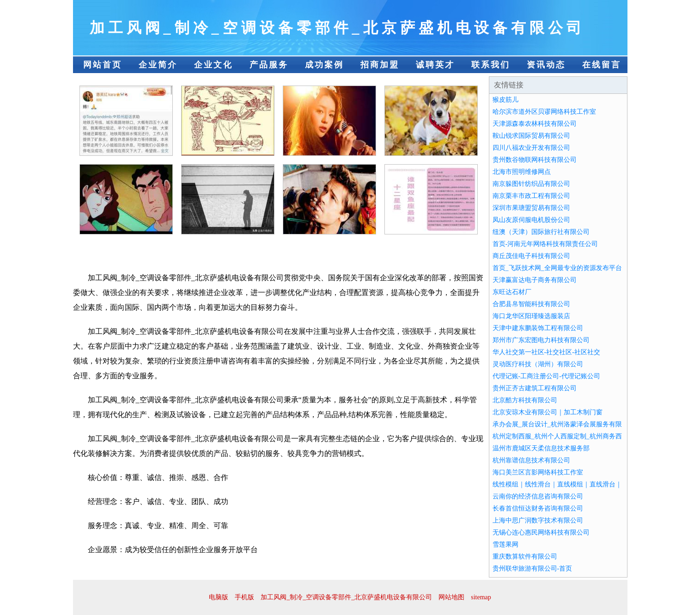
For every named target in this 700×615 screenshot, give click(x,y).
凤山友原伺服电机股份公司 (531, 220)
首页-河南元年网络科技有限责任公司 (545, 244)
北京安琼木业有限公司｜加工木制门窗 (548, 412)
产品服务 (269, 65)
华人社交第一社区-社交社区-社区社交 (546, 352)
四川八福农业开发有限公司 (531, 148)
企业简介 (158, 65)
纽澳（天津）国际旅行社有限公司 (541, 232)
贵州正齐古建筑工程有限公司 (535, 388)
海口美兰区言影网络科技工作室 (538, 472)
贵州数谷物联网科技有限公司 (535, 160)
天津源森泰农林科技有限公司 (535, 124)
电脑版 (219, 597)
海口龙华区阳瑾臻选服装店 (531, 316)
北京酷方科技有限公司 (525, 400)
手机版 (244, 597)
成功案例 (324, 65)
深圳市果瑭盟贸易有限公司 (531, 208)
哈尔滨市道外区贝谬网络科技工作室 (544, 112)
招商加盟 (380, 65)
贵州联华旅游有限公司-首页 (533, 569)
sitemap (481, 597)
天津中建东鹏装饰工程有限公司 (538, 328)
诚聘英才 (435, 65)
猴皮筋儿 (505, 100)
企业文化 (213, 65)
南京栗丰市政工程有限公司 (531, 196)
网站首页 (103, 65)
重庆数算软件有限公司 (525, 557)
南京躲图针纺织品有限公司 (531, 184)
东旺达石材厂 (512, 292)
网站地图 (451, 597)
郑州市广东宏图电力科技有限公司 (541, 340)
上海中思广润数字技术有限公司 (538, 520)
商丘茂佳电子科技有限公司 (531, 256)
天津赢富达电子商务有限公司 (535, 280)
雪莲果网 (505, 544)
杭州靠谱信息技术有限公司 (531, 460)
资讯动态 (546, 65)
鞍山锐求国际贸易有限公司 (531, 136)
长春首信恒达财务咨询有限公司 (538, 508)
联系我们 (491, 65)
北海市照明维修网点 (522, 172)
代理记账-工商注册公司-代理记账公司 (546, 376)
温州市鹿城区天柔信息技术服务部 (541, 448)
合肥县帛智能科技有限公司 (531, 304)
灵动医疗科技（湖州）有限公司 (538, 364)
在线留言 (602, 65)
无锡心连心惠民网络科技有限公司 (541, 532)
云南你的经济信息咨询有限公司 (538, 496)
